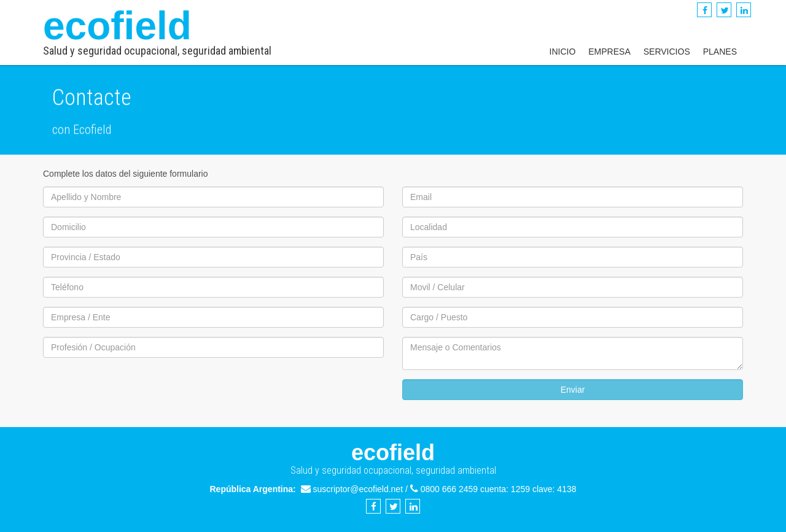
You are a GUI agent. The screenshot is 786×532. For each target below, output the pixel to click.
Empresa (609, 52)
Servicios (667, 52)
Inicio (563, 52)
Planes (720, 52)
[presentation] (136, 391)
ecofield (157, 30)
